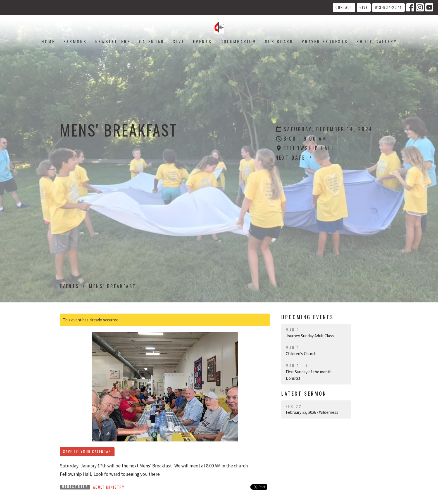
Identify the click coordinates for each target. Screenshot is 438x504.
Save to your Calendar (87, 452)
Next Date (294, 157)
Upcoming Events (308, 317)
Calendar (152, 41)
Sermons (75, 41)
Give (364, 7)
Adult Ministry (109, 487)
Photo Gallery (377, 41)
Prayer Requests (325, 41)
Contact (344, 7)
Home (48, 41)
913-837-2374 (388, 7)
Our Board (279, 41)
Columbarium (238, 41)
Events (203, 41)
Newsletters (113, 41)
